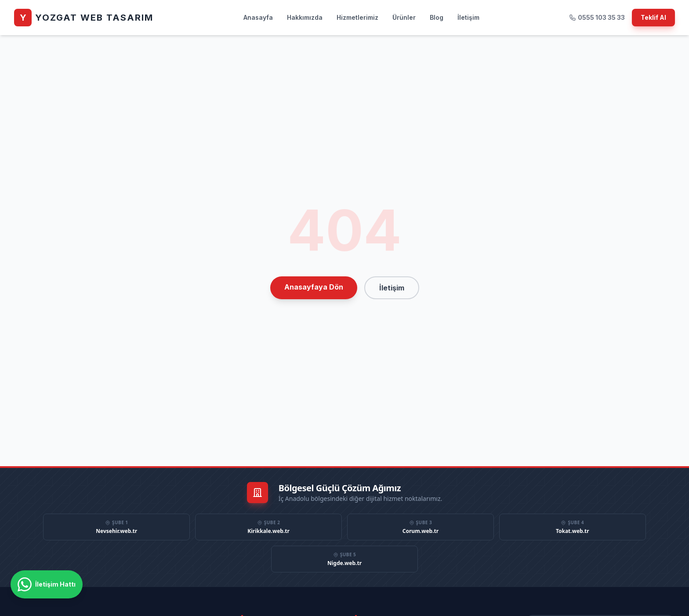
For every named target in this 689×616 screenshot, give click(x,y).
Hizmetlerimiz (357, 17)
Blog (437, 17)
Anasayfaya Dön (314, 287)
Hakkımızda (305, 17)
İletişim (468, 17)
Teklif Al (653, 17)
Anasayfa (258, 17)
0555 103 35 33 (597, 17)
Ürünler (404, 17)
